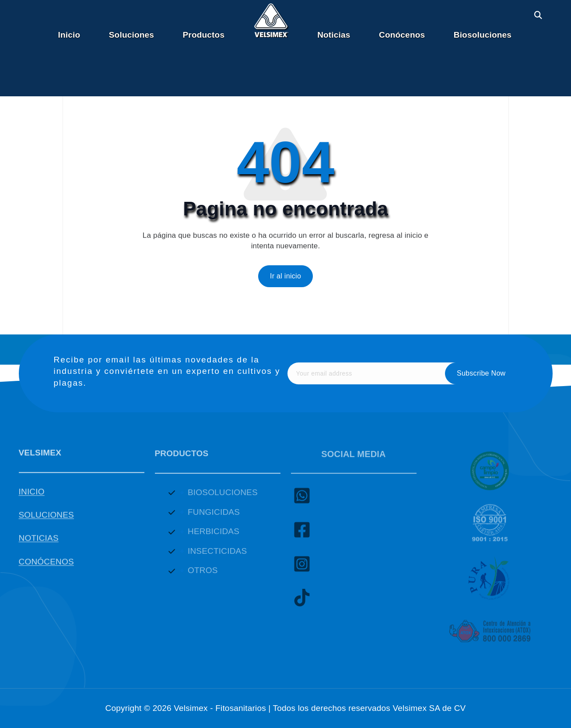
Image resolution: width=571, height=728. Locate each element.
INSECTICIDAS (217, 556)
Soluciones (131, 35)
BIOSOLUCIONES (223, 497)
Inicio (69, 35)
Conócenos (402, 35)
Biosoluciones (483, 35)
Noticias (334, 35)
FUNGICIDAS (214, 517)
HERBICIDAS (214, 536)
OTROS (203, 575)
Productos (204, 35)
